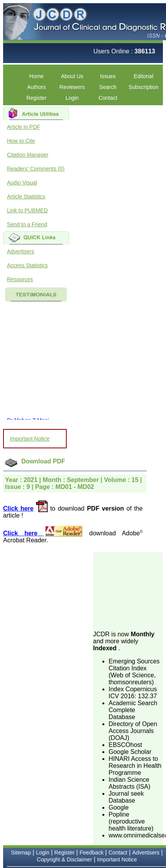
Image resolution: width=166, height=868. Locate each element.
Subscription (143, 87)
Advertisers (21, 251)
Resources (20, 279)
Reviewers (72, 87)
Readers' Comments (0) (36, 169)
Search (108, 87)
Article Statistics (26, 196)
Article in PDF (24, 127)
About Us (72, 76)
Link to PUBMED (27, 210)
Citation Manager (28, 155)
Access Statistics (27, 265)
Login (72, 98)
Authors (36, 87)
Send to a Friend (27, 224)
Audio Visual (22, 183)
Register (36, 98)
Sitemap (21, 853)
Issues (108, 76)
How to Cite (21, 141)
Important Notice (30, 439)
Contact (108, 98)
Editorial (144, 76)
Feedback (91, 853)
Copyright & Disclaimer (64, 859)
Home (36, 76)
